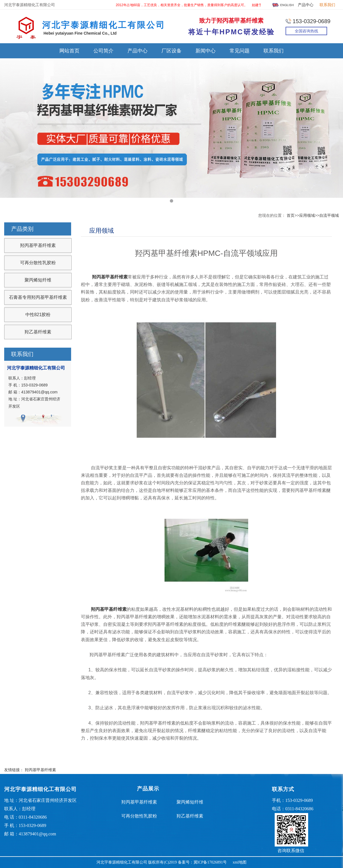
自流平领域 (329, 215)
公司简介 (103, 51)
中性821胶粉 (38, 315)
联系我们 (327, 5)
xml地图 (240, 862)
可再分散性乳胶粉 (38, 263)
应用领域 (307, 215)
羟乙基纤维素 (38, 332)
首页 (291, 215)
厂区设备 (171, 51)
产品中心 (306, 5)
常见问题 (240, 51)
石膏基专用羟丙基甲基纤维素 (38, 297)
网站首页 (69, 51)
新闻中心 (206, 51)
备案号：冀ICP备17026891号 (202, 862)
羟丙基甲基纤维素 (38, 245)
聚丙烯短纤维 (38, 280)
